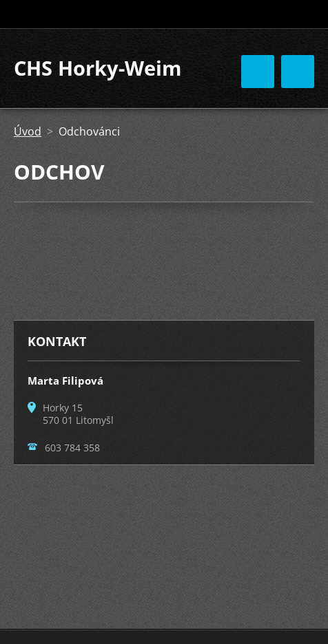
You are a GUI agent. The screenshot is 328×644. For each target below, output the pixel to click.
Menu (298, 72)
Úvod (28, 131)
